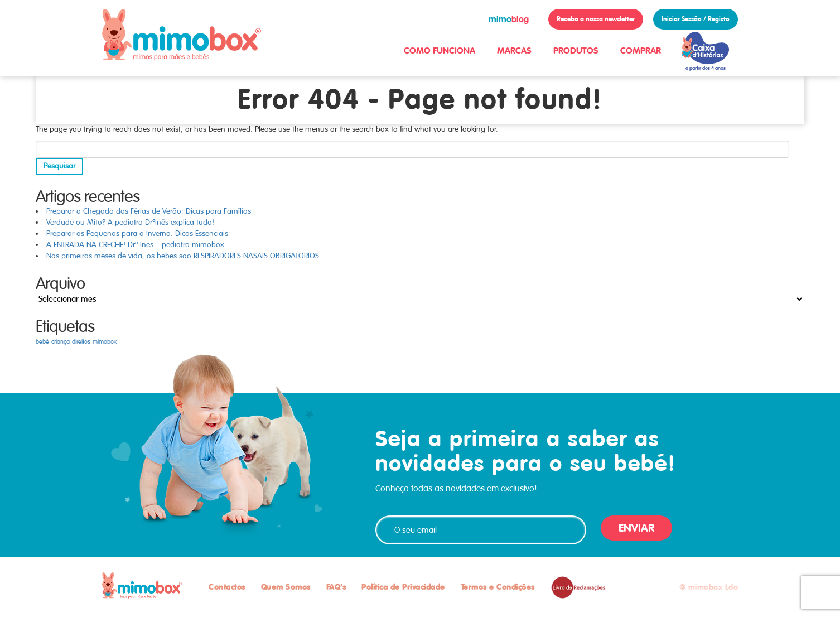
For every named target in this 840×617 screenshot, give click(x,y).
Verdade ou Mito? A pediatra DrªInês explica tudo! (130, 222)
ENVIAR (636, 528)
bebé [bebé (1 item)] (42, 342)
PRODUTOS (576, 50)
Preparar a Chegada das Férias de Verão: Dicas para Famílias (149, 211)
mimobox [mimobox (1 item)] (105, 342)
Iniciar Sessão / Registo (696, 19)
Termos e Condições (498, 587)
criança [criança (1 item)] (61, 342)
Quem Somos (286, 587)
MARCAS (514, 50)
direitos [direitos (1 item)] (81, 342)
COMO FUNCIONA (440, 50)
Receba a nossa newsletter (596, 19)
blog (509, 19)
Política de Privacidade (403, 587)
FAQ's (336, 587)
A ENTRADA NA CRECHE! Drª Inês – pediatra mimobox (135, 245)
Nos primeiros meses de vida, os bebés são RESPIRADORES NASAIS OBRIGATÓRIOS (183, 256)
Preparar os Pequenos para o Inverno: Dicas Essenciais (137, 233)
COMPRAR (641, 50)
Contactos (227, 587)
